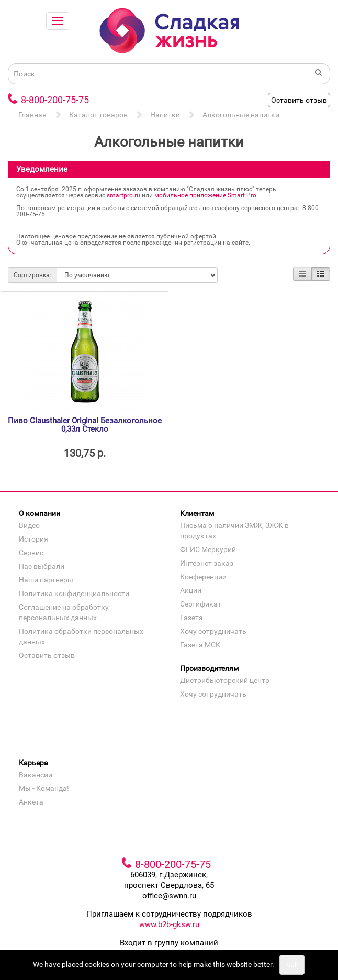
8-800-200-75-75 (55, 100)
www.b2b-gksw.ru (169, 924)
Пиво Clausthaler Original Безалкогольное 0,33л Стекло (85, 425)
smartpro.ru (123, 195)
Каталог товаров (98, 115)
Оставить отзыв (299, 100)
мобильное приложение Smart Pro (205, 195)
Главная (32, 115)
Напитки (165, 115)
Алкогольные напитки (241, 115)
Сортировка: (32, 275)
